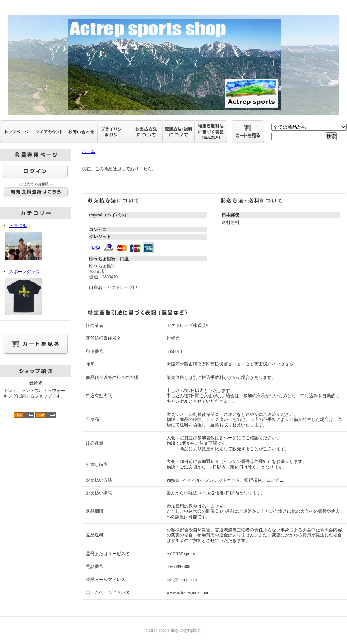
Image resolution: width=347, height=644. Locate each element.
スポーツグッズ (36, 293)
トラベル (36, 242)
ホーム (88, 151)
